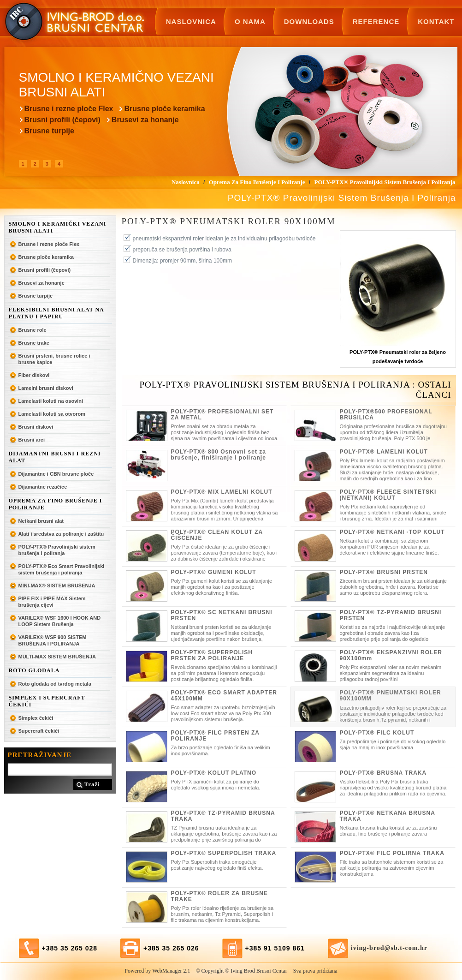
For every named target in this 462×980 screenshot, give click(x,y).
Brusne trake (34, 343)
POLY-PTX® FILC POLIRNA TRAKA (392, 853)
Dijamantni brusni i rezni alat (55, 457)
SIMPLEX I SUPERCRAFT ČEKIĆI (47, 701)
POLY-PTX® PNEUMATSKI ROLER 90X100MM (391, 696)
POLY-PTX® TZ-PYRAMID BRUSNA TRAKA (223, 816)
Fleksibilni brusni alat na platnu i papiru (56, 313)
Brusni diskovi (36, 427)
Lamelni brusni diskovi (46, 388)
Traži (92, 784)
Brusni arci (32, 440)
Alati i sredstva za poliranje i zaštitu (61, 534)
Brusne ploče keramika (164, 109)
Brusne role (33, 330)
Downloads (309, 21)
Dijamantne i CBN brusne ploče (56, 474)
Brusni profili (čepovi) (62, 120)
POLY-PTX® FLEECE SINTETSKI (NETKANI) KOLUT (388, 495)
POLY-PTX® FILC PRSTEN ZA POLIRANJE (215, 736)
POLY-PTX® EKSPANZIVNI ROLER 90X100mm (391, 655)
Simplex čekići (36, 718)
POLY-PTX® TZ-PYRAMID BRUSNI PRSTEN (391, 615)
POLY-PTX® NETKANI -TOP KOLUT (392, 532)
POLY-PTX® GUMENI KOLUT (214, 572)
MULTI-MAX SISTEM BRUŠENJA (57, 657)
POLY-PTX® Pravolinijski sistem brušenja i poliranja (57, 550)
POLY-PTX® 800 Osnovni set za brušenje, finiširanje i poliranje (219, 455)
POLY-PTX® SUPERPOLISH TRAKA (224, 853)
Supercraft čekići (39, 731)
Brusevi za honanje (145, 120)
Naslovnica (191, 21)
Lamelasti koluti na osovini (51, 401)
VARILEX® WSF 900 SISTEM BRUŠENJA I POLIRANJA (53, 640)
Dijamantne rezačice (43, 487)
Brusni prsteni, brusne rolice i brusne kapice (54, 359)
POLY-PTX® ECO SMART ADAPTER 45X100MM (224, 696)
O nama (250, 21)
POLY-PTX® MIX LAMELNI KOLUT (222, 492)
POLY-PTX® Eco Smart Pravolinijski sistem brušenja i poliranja (62, 569)
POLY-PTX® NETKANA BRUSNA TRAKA (388, 816)
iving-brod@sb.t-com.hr (389, 948)
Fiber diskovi (34, 375)
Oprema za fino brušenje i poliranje (56, 504)
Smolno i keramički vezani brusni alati (58, 227)
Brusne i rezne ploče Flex (69, 109)
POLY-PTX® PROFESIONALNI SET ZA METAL (222, 415)
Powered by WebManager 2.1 (157, 971)
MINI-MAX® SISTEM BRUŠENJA (57, 586)
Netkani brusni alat (41, 521)
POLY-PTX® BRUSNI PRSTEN (384, 572)
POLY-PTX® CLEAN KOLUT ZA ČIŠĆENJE (217, 535)
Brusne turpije (49, 131)
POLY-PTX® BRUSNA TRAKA (383, 773)
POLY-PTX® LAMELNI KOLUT (384, 452)
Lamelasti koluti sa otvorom (52, 414)
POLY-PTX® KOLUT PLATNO (214, 773)
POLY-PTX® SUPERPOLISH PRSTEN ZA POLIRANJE (212, 655)
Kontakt (436, 21)
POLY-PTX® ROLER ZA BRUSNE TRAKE (219, 896)
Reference (376, 21)
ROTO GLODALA (34, 670)
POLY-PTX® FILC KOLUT (377, 733)
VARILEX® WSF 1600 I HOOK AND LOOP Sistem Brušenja (60, 621)
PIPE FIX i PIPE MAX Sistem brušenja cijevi (52, 602)
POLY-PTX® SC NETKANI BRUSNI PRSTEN (222, 615)
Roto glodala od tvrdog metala (55, 684)
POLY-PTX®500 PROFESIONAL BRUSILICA (386, 415)
